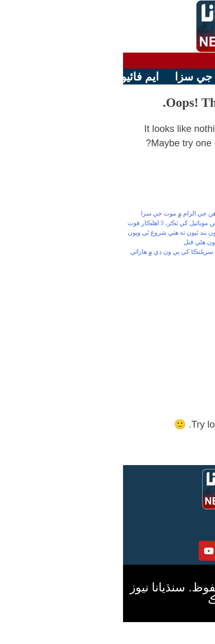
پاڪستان (168, 312)
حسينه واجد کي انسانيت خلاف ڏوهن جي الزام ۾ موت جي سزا (99, 213)
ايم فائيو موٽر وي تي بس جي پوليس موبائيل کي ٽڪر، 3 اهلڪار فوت (92, 223)
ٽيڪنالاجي (167, 360)
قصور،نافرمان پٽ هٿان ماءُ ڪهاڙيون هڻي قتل (120, 242)
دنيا (176, 331)
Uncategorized (152, 379)
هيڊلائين (170, 302)
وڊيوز (173, 369)
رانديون (170, 341)
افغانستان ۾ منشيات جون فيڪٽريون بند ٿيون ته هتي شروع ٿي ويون (92, 233)
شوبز (173, 350)
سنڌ (175, 321)
